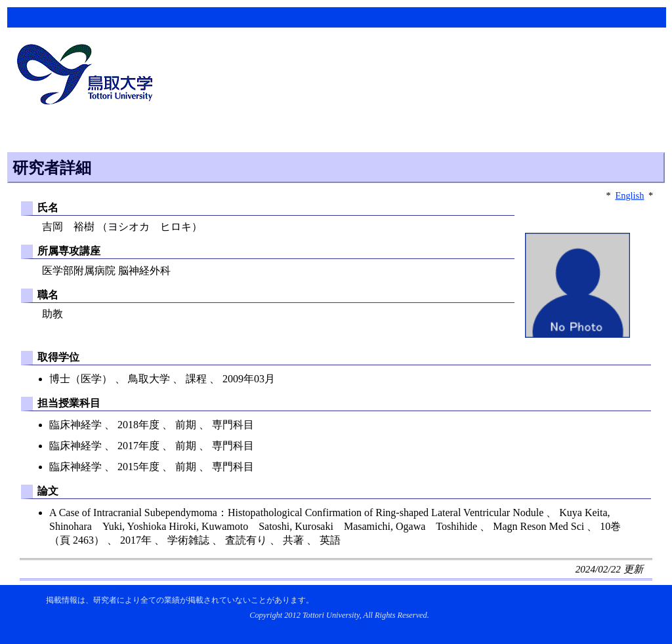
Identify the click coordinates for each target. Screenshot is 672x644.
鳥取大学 (89, 76)
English (629, 195)
